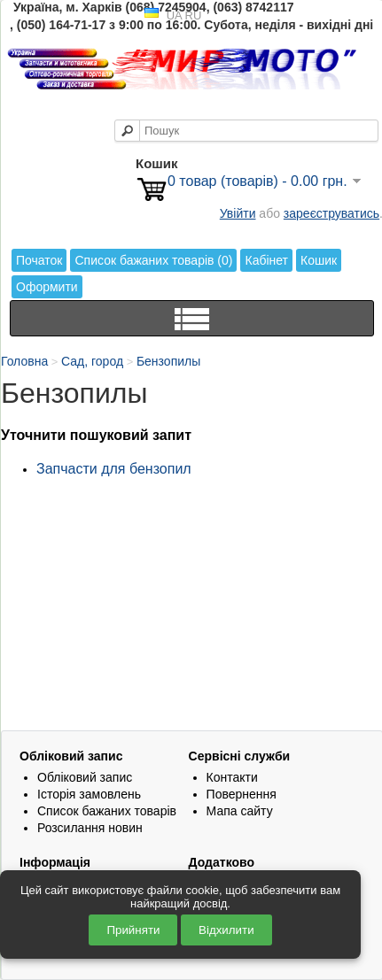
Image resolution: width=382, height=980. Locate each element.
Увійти (238, 213)
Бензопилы (168, 361)
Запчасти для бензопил (114, 469)
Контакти (232, 777)
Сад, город (92, 361)
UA (174, 15)
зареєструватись (331, 213)
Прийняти (133, 930)
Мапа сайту (240, 811)
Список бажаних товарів (107, 811)
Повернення (242, 794)
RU (194, 15)
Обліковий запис (85, 777)
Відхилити (226, 930)
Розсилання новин (90, 828)
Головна (24, 361)
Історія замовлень (89, 794)
